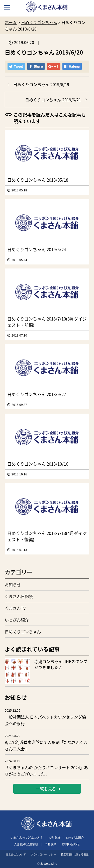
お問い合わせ (71, 844)
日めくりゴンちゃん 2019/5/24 (37, 249)
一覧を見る (48, 789)
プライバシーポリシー (43, 854)
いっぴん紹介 (17, 620)
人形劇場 (54, 838)
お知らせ (13, 585)
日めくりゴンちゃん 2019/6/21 (53, 100)
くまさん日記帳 (19, 596)
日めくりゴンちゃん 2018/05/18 (38, 180)
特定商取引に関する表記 (75, 854)
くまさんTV (15, 608)
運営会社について (16, 854)
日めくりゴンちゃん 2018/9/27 (37, 394)
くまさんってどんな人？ (26, 838)
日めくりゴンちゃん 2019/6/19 (41, 84)
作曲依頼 (50, 844)
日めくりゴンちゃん (23, 632)
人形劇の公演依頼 (26, 844)
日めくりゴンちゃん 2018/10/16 (38, 464)
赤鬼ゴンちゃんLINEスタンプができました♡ (61, 664)
